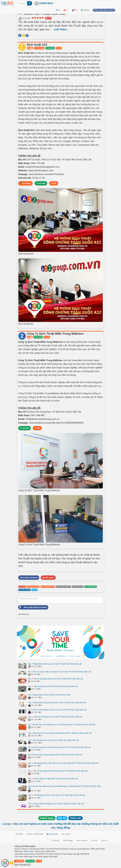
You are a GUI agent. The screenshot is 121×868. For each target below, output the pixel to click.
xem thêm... (61, 29)
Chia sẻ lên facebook (29, 578)
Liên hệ (104, 840)
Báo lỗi (48, 18)
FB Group (55, 840)
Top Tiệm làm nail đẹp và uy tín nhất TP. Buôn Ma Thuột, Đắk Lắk (55, 717)
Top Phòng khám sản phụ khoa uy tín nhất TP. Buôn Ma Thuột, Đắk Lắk (57, 703)
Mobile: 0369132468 (35, 834)
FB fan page (68, 840)
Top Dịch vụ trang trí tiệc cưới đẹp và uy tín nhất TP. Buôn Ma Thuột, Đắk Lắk (59, 672)
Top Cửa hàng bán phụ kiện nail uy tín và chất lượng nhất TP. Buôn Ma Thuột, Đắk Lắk (63, 763)
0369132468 (29, 851)
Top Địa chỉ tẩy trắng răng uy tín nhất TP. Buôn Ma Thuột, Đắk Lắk (56, 679)
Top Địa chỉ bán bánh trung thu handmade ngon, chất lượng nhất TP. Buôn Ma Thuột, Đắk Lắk (64, 787)
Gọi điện (50, 48)
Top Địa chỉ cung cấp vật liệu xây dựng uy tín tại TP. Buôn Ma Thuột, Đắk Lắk (59, 747)
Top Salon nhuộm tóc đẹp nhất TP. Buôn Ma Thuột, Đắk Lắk (53, 779)
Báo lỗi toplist (48, 578)
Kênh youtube (82, 840)
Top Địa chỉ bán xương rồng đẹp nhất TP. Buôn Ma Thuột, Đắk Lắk (55, 755)
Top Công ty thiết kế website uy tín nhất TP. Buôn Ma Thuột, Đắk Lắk (56, 804)
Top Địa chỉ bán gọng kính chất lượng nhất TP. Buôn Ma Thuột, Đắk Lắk (58, 771)
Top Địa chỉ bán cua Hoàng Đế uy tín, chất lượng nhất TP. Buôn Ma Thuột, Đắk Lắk (62, 725)
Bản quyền (66, 834)
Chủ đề (94, 840)
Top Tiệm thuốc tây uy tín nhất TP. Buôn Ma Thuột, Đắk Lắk (53, 686)
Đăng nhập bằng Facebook (33, 607)
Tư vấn (59, 48)
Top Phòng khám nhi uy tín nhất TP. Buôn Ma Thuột (49, 695)
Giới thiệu (19, 834)
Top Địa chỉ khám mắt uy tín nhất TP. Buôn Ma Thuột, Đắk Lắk (54, 740)
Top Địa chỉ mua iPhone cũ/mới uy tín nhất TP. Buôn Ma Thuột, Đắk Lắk (57, 710)
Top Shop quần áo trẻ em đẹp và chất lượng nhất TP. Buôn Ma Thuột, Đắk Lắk (60, 733)
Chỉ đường (39, 48)
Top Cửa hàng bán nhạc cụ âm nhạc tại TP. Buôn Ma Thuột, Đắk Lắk (57, 795)
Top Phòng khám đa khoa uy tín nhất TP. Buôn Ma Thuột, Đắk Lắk (55, 664)
